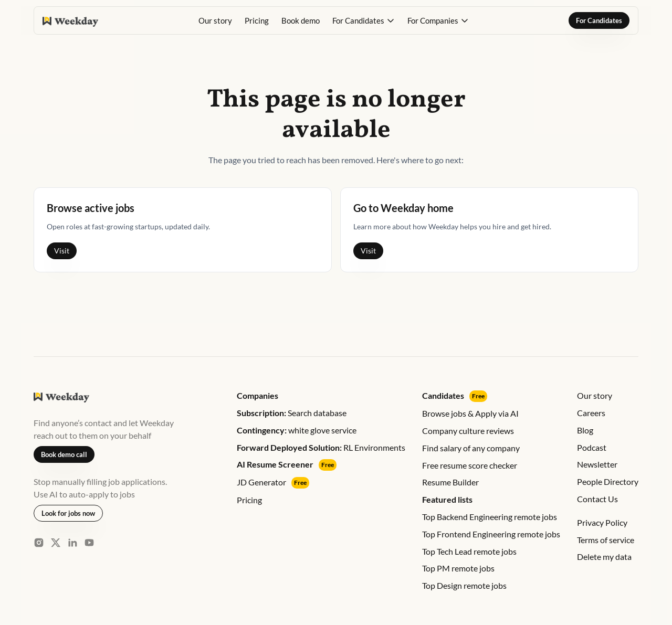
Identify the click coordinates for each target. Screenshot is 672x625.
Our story (215, 20)
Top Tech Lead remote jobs (469, 551)
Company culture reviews (468, 431)
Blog (585, 430)
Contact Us (597, 499)
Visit (62, 251)
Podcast (592, 447)
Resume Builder (450, 482)
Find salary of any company (471, 448)
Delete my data (604, 557)
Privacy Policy (602, 522)
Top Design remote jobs (464, 585)
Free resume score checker (470, 465)
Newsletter (597, 464)
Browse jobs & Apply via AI (470, 413)
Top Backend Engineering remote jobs (490, 517)
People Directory (608, 481)
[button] (364, 20)
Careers (591, 413)
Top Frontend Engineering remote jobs (491, 534)
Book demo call (64, 454)
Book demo (301, 20)
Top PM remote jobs (458, 568)
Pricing (257, 20)
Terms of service (606, 540)
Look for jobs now (68, 513)
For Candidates (599, 20)
